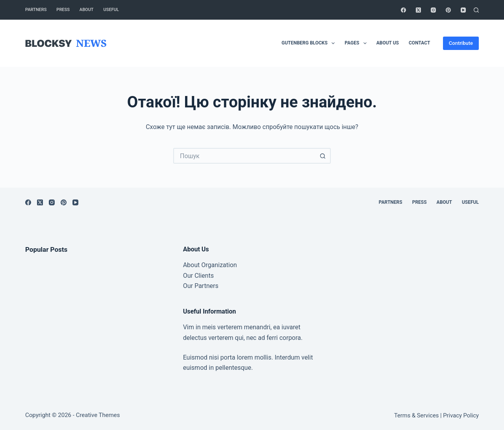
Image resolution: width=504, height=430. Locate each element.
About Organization (210, 265)
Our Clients (198, 276)
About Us (388, 43)
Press (63, 10)
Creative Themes (98, 415)
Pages (357, 43)
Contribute (461, 43)
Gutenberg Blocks (310, 43)
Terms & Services (416, 415)
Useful (111, 10)
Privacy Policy (461, 415)
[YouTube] (463, 10)
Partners (36, 10)
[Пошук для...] (244, 156)
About (87, 10)
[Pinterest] (448, 10)
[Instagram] (433, 10)
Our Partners (201, 286)
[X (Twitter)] (418, 10)
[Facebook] (403, 10)
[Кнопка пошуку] (323, 156)
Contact (419, 43)
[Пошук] (476, 10)
